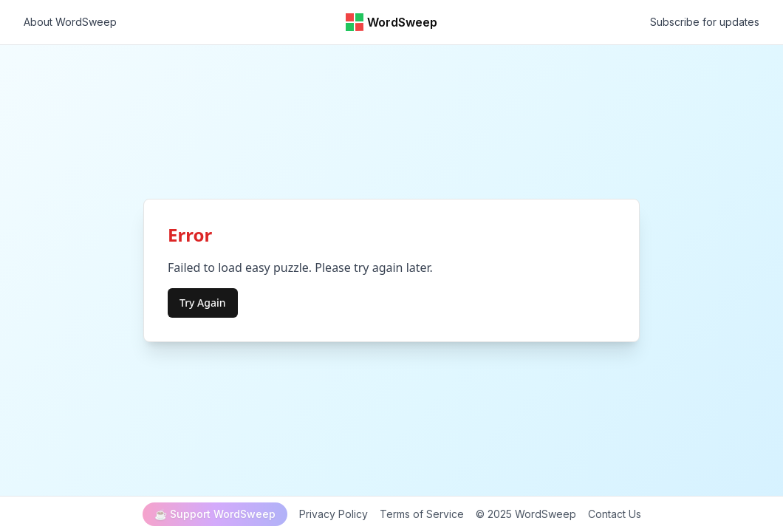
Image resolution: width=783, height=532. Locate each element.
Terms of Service (422, 514)
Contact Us (615, 514)
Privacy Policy (334, 514)
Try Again (203, 303)
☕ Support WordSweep (215, 514)
